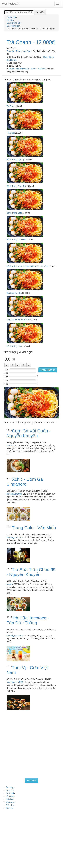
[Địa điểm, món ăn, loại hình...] (19, 12)
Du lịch (9, 790)
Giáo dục (10, 805)
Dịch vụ (9, 808)
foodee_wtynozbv (14, 635)
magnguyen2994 (14, 494)
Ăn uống (10, 788)
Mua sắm (10, 802)
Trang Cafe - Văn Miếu (34, 528)
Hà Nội (13, 60)
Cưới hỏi (10, 793)
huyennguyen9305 (15, 682)
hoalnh (10, 584)
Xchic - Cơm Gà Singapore (25, 482)
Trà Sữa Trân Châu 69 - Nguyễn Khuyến (31, 572)
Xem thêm (32, 781)
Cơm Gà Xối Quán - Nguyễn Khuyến (29, 433)
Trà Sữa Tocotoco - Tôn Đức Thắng (28, 620)
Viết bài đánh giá (48, 370)
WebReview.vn (11, 4)
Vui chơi (10, 799)
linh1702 (10, 445)
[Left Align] (7, 365)
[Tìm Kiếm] (40, 12)
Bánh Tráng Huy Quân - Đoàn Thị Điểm (27, 69)
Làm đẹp (10, 796)
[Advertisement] (31, 745)
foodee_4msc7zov (15, 537)
